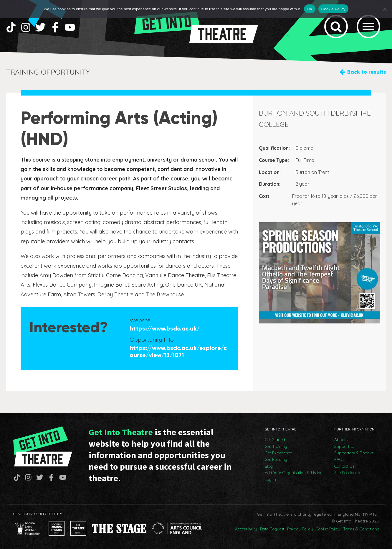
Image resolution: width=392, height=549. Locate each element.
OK (310, 9)
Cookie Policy (328, 529)
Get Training (276, 446)
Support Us (345, 446)
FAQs (339, 459)
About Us (343, 440)
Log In (270, 479)
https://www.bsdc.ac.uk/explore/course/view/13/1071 (178, 351)
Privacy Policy (300, 529)
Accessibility (246, 529)
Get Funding (276, 459)
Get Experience (278, 453)
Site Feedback (347, 473)
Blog (269, 466)
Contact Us (344, 466)
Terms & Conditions (361, 529)
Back (367, 72)
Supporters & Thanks (354, 453)
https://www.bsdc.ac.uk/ (165, 328)
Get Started (275, 440)
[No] (385, 9)
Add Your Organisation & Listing (294, 473)
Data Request (272, 529)
